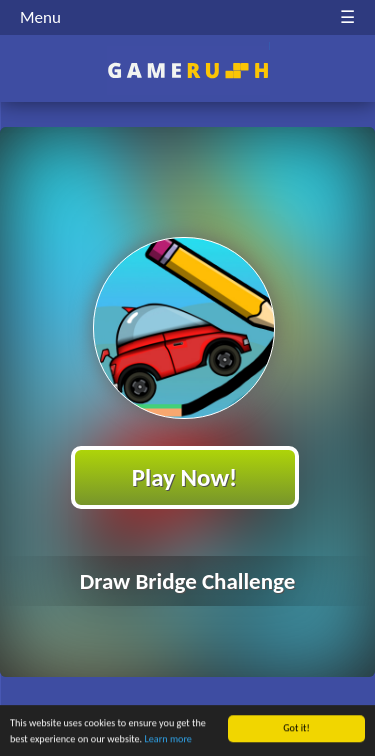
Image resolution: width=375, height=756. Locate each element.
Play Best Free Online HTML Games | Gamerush (187, 70)
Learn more (168, 739)
